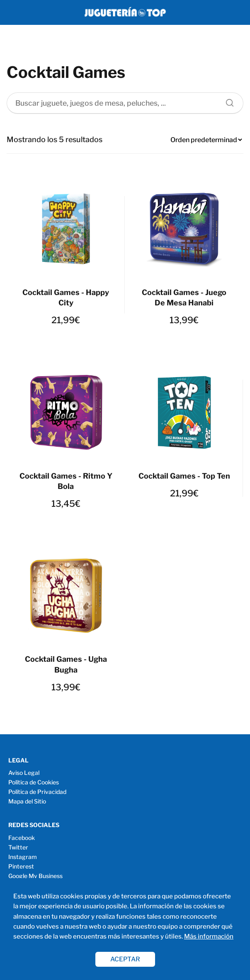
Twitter (18, 847)
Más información (209, 936)
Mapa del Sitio (27, 801)
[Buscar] (227, 101)
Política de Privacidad (37, 792)
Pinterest (21, 866)
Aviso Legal (24, 773)
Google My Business (35, 876)
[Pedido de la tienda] (206, 140)
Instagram (23, 857)
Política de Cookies (34, 782)
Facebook (22, 838)
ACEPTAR (125, 959)
